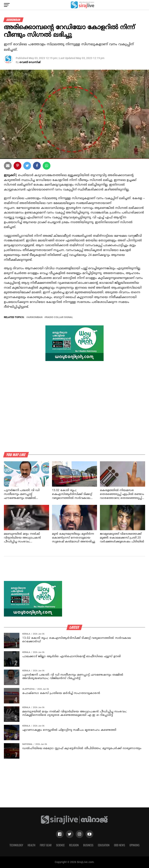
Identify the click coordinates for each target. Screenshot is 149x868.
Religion (74, 845)
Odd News (119, 845)
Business (88, 845)
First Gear (46, 845)
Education (104, 845)
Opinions (134, 845)
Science (60, 845)
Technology (16, 845)
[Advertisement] (74, 572)
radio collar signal (59, 317)
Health (32, 845)
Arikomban (35, 317)
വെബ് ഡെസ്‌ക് (30, 62)
